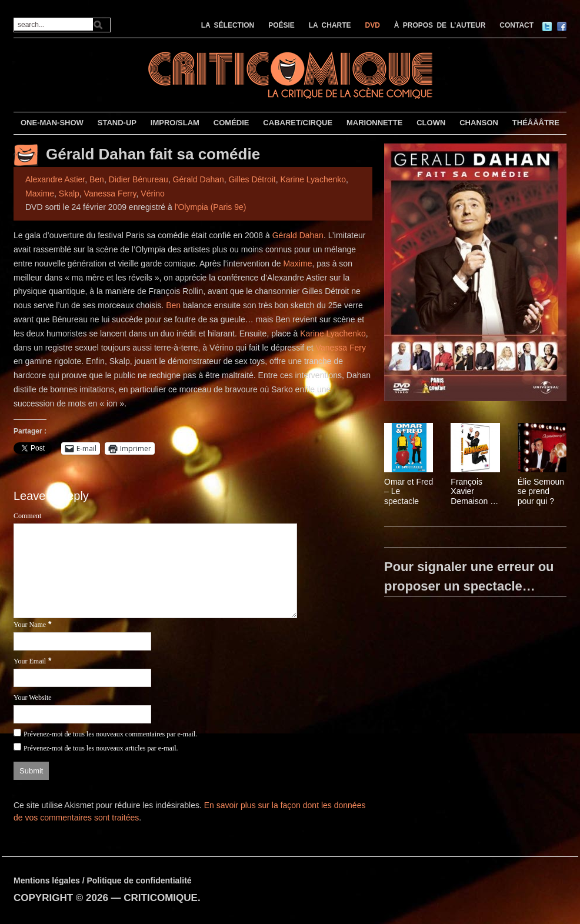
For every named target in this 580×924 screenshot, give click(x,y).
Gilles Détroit (252, 179)
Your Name (30, 625)
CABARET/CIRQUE (298, 123)
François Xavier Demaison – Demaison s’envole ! (473, 492)
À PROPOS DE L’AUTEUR (440, 25)
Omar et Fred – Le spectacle (409, 492)
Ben (97, 179)
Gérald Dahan (199, 179)
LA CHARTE (330, 25)
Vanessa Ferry (110, 194)
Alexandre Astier (55, 179)
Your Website (33, 698)
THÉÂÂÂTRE (536, 123)
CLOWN (431, 123)
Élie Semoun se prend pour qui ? (541, 492)
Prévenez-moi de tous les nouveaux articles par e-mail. (101, 748)
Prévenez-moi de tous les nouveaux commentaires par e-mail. (110, 734)
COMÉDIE (231, 123)
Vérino (152, 194)
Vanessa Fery (341, 348)
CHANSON (479, 123)
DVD (373, 25)
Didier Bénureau (139, 179)
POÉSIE (281, 25)
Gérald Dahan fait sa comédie (153, 154)
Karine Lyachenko (313, 179)
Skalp (69, 194)
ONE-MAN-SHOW (52, 123)
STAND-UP (117, 123)
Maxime (40, 194)
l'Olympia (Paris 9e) (211, 207)
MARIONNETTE (374, 123)
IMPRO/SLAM (175, 123)
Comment (27, 516)
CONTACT (516, 25)
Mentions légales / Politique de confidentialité (103, 880)
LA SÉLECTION (228, 25)
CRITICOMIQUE (161, 898)
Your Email (30, 661)
